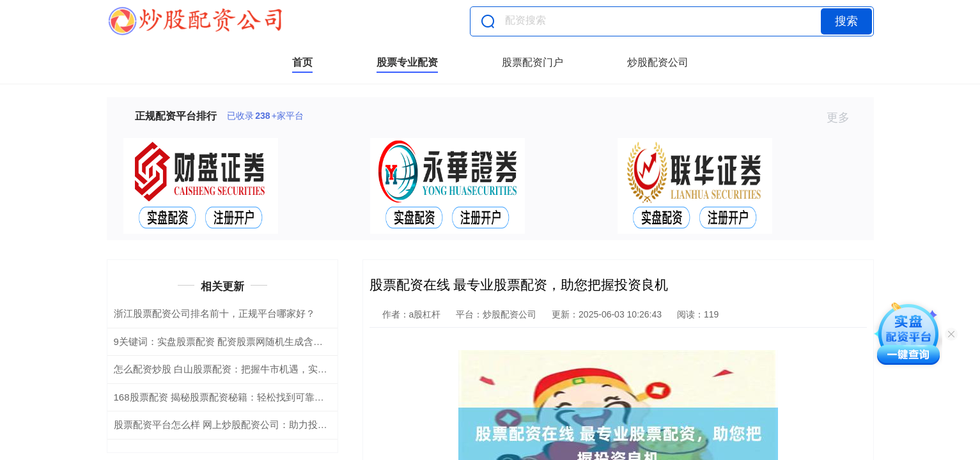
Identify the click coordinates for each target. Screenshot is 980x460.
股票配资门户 (533, 62)
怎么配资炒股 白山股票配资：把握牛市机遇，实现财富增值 (240, 369)
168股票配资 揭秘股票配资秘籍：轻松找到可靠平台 (224, 397)
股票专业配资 (407, 62)
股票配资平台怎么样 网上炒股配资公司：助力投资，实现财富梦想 (254, 425)
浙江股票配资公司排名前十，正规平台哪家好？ (214, 313)
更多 (844, 118)
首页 (302, 62)
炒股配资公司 (658, 62)
